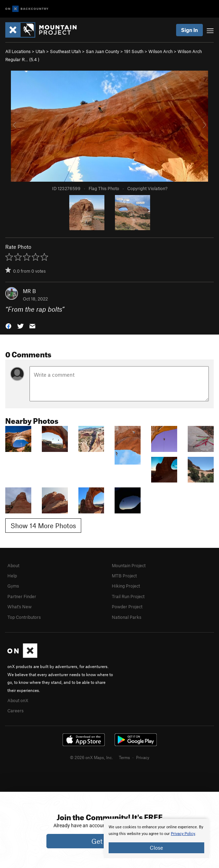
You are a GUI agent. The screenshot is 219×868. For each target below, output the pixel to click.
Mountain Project (129, 565)
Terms (124, 757)
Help (12, 576)
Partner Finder (22, 596)
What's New (20, 607)
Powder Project (127, 607)
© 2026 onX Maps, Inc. (91, 757)
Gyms (13, 586)
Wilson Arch (160, 51)
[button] (8, 326)
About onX (18, 700)
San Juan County (102, 51)
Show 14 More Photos (43, 526)
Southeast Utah (65, 51)
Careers (15, 711)
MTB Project (124, 576)
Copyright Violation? (147, 188)
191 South (134, 51)
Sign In (189, 30)
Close (156, 848)
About (13, 565)
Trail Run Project (128, 596)
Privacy (143, 757)
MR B (29, 291)
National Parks (127, 617)
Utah (40, 51)
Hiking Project (126, 586)
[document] (156, 838)
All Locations (18, 51)
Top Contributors (24, 617)
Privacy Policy (183, 834)
